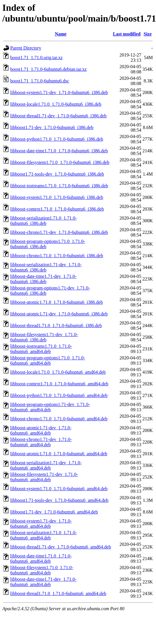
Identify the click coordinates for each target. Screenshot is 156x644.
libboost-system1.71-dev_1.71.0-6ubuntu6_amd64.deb (41, 524)
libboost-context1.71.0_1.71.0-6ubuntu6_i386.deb (57, 209)
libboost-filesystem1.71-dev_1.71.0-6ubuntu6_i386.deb (44, 337)
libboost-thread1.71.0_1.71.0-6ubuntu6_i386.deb (56, 325)
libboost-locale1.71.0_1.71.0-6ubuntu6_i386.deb (56, 104)
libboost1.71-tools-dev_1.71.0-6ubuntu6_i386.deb (57, 174)
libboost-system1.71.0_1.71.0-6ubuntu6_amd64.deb (59, 489)
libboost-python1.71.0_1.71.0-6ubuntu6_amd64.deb (59, 395)
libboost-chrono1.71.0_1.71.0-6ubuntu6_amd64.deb (59, 419)
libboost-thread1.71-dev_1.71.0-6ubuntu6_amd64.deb (61, 547)
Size (148, 34)
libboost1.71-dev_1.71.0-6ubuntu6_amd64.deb (54, 512)
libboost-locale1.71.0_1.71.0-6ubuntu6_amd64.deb (58, 372)
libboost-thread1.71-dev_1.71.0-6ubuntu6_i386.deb (58, 116)
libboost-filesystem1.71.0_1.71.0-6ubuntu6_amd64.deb (42, 570)
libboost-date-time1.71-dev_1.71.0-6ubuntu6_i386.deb (43, 279)
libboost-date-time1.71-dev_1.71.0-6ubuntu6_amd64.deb (43, 582)
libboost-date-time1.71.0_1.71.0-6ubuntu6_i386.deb (59, 151)
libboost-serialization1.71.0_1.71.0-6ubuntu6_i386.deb (43, 221)
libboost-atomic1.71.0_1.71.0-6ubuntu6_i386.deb (57, 302)
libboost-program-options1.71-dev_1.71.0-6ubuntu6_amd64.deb (50, 407)
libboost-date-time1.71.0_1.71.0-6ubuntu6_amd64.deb (41, 559)
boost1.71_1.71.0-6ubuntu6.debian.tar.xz (48, 69)
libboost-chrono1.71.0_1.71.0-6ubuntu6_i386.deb (57, 256)
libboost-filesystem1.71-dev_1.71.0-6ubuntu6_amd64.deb (44, 477)
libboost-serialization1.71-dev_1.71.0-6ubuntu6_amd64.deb (46, 465)
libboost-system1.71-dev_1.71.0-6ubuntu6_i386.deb (59, 92)
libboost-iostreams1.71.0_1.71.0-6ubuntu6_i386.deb (59, 186)
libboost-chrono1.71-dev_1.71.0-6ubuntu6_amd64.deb (41, 442)
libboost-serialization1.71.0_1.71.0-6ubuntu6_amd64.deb (43, 535)
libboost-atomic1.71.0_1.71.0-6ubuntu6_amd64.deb (59, 454)
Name (61, 34)
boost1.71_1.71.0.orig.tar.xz (36, 58)
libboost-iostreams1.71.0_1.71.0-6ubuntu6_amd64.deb (41, 349)
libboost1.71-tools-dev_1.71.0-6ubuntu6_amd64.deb (59, 500)
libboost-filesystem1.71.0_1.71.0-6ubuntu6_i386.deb (60, 162)
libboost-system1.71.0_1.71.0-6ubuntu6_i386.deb (57, 197)
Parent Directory (26, 48)
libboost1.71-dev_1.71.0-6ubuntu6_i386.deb (52, 127)
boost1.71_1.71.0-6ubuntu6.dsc (40, 81)
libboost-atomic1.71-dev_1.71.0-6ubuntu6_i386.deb (59, 314)
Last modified (127, 34)
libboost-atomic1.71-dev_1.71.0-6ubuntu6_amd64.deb (41, 430)
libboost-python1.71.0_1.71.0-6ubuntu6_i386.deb (57, 139)
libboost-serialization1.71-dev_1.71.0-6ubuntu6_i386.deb (46, 267)
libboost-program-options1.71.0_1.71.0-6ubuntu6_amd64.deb (48, 360)
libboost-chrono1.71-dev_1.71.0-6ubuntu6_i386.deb (59, 232)
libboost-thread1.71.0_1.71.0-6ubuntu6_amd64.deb (58, 593)
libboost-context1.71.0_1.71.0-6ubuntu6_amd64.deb (59, 384)
